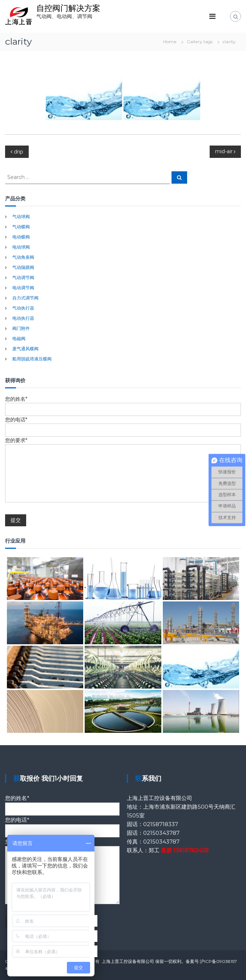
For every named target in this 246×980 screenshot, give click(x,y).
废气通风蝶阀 (25, 349)
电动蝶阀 (21, 237)
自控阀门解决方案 (68, 8)
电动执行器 (23, 318)
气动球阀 (21, 217)
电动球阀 (21, 247)
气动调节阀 (23, 277)
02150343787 (161, 833)
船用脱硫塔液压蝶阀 (32, 359)
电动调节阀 (23, 288)
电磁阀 (19, 338)
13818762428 (191, 850)
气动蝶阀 (21, 227)
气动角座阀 (23, 257)
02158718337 (161, 824)
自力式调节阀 (25, 298)
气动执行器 (23, 308)
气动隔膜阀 (23, 267)
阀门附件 (21, 328)
